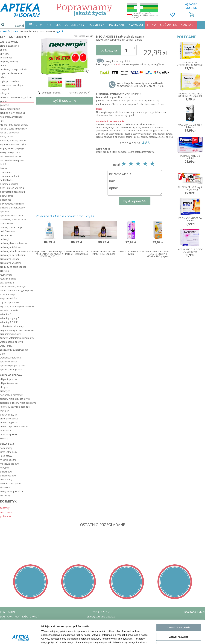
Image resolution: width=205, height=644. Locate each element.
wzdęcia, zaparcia (9, 310)
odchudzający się (9, 415)
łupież (3, 164)
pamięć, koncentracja (11, 227)
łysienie (4, 168)
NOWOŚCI (136, 25)
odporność (6, 200)
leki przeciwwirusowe (11, 156)
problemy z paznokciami (12, 255)
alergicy (4, 387)
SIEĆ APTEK (168, 25)
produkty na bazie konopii (13, 267)
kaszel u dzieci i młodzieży (13, 129)
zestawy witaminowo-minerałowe (17, 338)
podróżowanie (7, 231)
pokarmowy (6, 480)
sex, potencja (7, 283)
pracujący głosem (9, 423)
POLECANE (117, 25)
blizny (3, 65)
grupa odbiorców (11, 375)
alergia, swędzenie (9, 46)
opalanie (4, 212)
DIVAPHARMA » (133, 94)
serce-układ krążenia (10, 483)
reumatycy (5, 430)
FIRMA (152, 25)
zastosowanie (9, 42)
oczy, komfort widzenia (12, 188)
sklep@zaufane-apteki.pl (101, 617)
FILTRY (38, 25)
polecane (5, 516)
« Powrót (5, 31)
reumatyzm (6, 275)
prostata (4, 271)
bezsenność (6, 58)
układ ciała (7, 444)
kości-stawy (6, 456)
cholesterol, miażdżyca (12, 85)
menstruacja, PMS (9, 176)
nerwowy (5, 468)
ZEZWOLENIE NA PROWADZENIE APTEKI (24, 626)
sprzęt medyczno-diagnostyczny (16, 290)
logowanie (191, 4)
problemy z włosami (10, 263)
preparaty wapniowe (10, 334)
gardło (61, 31)
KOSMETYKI (97, 25)
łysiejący (4, 411)
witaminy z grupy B (10, 318)
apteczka (5, 54)
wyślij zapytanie (64, 101)
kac (2, 121)
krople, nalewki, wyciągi (12, 148)
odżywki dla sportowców (13, 208)
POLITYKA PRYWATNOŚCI (15, 621)
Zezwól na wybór (179, 545)
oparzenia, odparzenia (11, 215)
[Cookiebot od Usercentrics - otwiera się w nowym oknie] (20, 568)
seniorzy (4, 438)
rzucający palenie (9, 434)
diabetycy (5, 391)
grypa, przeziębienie (10, 109)
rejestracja (191, 8)
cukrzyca (4, 93)
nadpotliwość (7, 180)
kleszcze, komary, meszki (13, 140)
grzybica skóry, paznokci (12, 113)
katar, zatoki (6, 137)
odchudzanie (6, 196)
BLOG (3, 635)
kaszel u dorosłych (9, 133)
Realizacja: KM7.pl (195, 612)
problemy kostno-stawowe (14, 243)
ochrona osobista (9, 184)
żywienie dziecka (8, 362)
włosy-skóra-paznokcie (12, 491)
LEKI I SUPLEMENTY (70, 25)
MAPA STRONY (9, 639)
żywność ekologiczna (11, 369)
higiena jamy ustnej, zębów (14, 125)
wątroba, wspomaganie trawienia (17, 306)
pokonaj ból (6, 235)
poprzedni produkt (49, 93)
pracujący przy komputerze (14, 426)
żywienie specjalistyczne (12, 366)
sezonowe (6, 512)
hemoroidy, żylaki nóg (11, 117)
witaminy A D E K (9, 322)
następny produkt (80, 93)
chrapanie (5, 89)
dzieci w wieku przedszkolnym (15, 399)
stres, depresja (8, 294)
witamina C (6, 314)
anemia (4, 50)
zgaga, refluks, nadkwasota (14, 350)
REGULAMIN (7, 612)
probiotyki (5, 239)
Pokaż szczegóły (168, 568)
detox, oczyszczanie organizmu (16, 97)
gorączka (5, 105)
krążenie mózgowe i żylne (13, 144)
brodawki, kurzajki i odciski (13, 69)
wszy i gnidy (6, 346)
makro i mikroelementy (12, 326)
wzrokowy (5, 495)
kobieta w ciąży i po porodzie (15, 407)
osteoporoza (7, 223)
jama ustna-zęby (9, 452)
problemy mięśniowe (11, 247)
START (15, 31)
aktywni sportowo (9, 379)
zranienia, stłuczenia (10, 358)
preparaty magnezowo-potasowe (17, 330)
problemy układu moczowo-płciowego (17, 251)
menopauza (6, 172)
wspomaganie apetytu (11, 342)
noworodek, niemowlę (11, 395)
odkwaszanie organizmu (12, 192)
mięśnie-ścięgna (8, 460)
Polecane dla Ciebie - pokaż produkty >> (65, 216)
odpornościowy (8, 476)
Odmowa (179, 554)
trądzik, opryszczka (10, 302)
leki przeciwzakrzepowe (12, 160)
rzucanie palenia (8, 279)
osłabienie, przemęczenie (13, 219)
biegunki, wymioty (9, 62)
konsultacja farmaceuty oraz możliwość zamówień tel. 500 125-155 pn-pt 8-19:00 (141, 85)
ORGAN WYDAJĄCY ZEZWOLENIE (19, 630)
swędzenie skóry (8, 298)
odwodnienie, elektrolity (12, 204)
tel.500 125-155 (101, 612)
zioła (2, 354)
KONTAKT (188, 25)
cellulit (3, 77)
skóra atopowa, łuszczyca (13, 287)
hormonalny (6, 448)
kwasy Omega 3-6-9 (10, 152)
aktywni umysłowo (10, 383)
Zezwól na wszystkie (179, 536)
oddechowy (6, 472)
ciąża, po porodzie (9, 81)
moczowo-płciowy (9, 464)
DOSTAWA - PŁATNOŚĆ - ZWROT (20, 617)
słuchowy (5, 487)
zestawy (5, 508)
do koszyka (109, 50)
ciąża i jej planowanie (11, 73)
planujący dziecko (9, 419)
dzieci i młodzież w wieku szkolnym (17, 403)
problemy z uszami (10, 259)
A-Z (49, 25)
